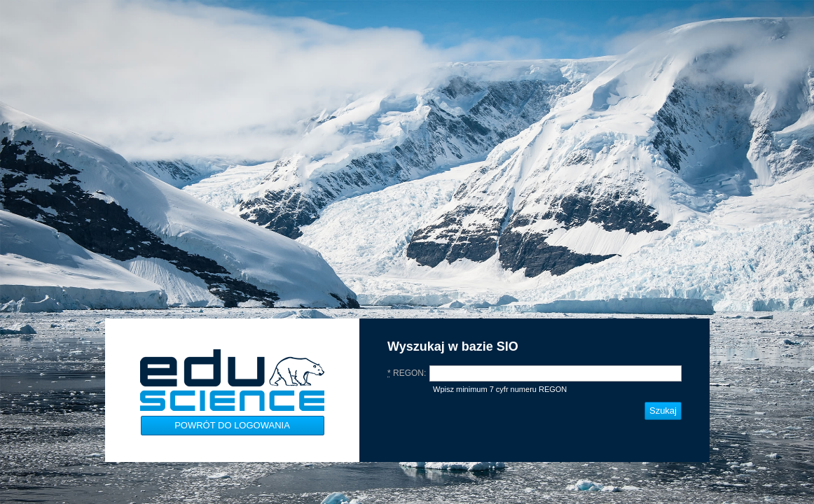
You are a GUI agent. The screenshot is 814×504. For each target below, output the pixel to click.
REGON (406, 373)
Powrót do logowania (232, 425)
